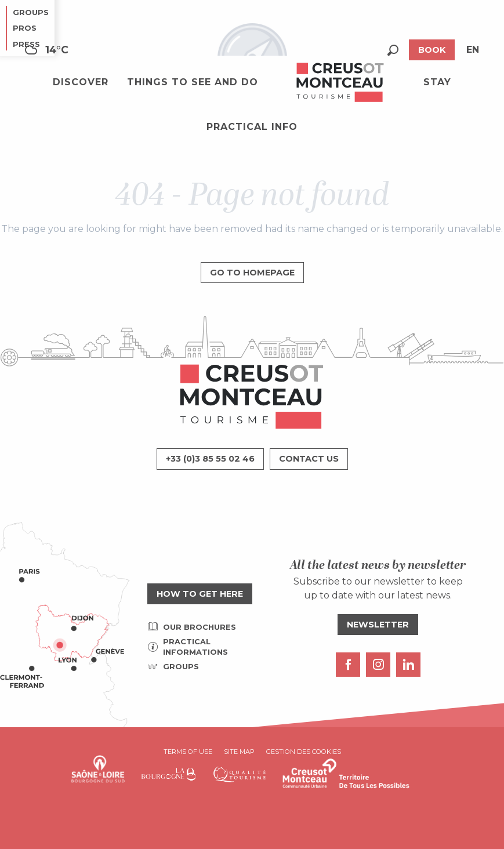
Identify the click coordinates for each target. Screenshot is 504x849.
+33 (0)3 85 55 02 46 (210, 459)
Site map (239, 752)
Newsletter (378, 625)
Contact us (309, 459)
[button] (393, 50)
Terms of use (188, 752)
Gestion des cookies (304, 752)
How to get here (200, 594)
